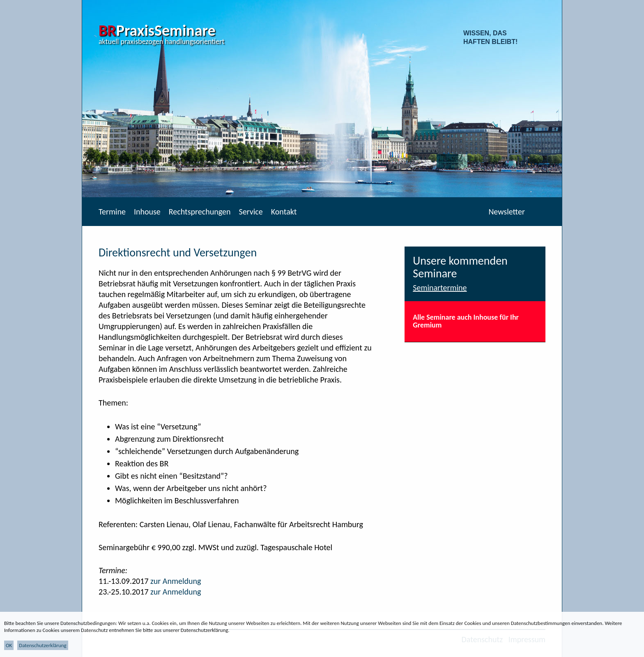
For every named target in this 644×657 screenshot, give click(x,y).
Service (251, 212)
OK (9, 645)
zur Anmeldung (176, 581)
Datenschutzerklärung (43, 645)
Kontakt (284, 212)
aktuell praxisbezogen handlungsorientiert (162, 41)
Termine (112, 212)
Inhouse (147, 212)
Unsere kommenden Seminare (460, 267)
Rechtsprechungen (200, 212)
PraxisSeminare (157, 30)
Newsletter (507, 212)
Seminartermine (440, 288)
